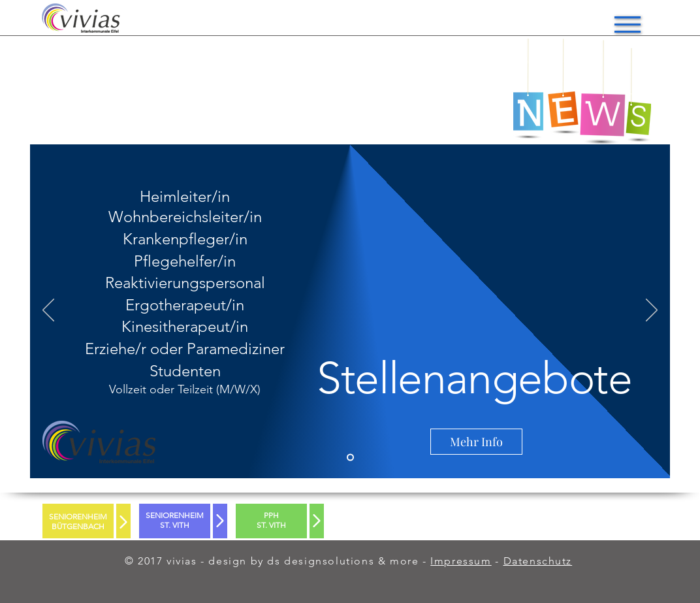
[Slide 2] (350, 458)
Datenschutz (538, 561)
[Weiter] (652, 311)
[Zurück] (48, 311)
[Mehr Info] (476, 442)
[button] (628, 24)
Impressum (461, 561)
